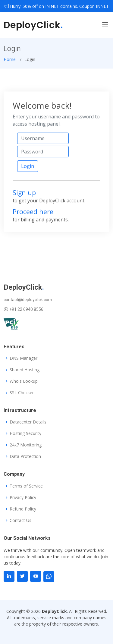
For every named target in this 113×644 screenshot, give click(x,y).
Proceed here (33, 214)
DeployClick (33, 25)
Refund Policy (23, 509)
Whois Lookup (24, 381)
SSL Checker (22, 393)
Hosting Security (25, 433)
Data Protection (25, 456)
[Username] (43, 140)
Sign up (24, 195)
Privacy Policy (23, 497)
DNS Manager (24, 358)
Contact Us (20, 520)
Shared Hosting (25, 370)
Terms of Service (26, 486)
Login (28, 169)
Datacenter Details (28, 422)
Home (10, 61)
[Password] (43, 154)
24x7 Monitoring (26, 445)
